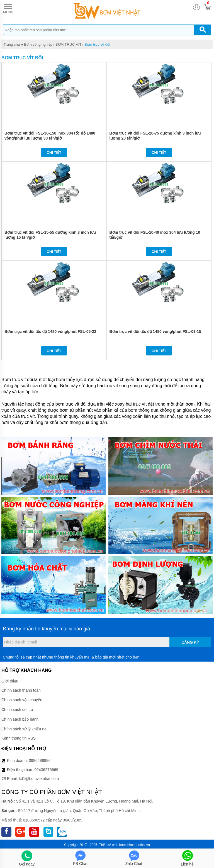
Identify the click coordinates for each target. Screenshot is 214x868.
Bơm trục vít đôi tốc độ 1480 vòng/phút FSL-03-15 (155, 331)
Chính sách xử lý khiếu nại (24, 729)
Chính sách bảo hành (20, 719)
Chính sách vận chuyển (22, 700)
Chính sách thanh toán (21, 690)
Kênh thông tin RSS (19, 738)
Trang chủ (12, 44)
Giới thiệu (10, 681)
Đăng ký (190, 642)
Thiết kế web (109, 845)
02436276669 (46, 770)
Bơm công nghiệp (38, 44)
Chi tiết (54, 153)
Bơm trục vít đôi (97, 44)
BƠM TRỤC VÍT (68, 44)
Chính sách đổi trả (17, 709)
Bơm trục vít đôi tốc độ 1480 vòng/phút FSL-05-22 (50, 331)
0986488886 (40, 760)
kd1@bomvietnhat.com (39, 779)
